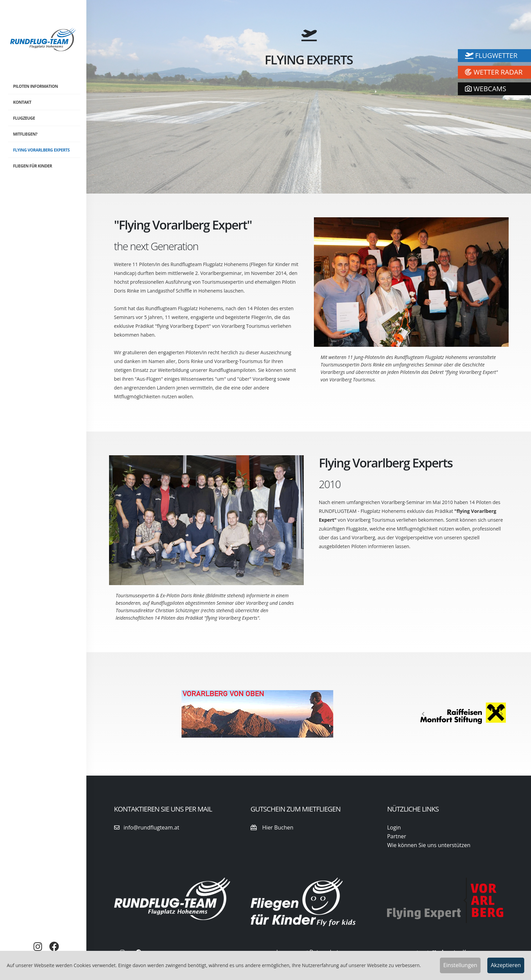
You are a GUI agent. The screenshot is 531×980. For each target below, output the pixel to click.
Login (394, 827)
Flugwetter (491, 55)
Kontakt (22, 102)
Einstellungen (460, 965)
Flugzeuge (24, 118)
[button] (423, 714)
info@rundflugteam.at (147, 827)
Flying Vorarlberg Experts (41, 150)
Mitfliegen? (25, 134)
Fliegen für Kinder (33, 166)
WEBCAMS (486, 89)
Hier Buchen (272, 827)
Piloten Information (36, 86)
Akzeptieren (506, 965)
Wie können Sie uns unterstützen (429, 845)
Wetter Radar (494, 72)
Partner (397, 836)
